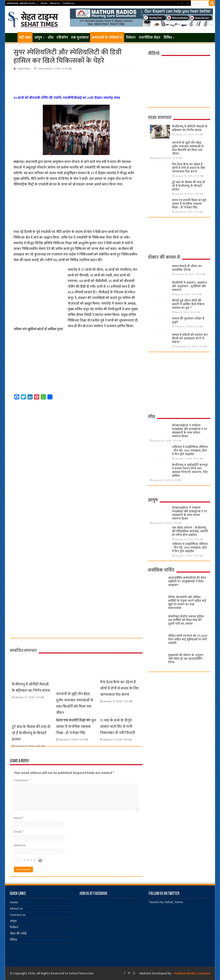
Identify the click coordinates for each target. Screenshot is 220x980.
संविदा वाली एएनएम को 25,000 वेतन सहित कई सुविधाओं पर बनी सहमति (188, 639)
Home (44, 3)
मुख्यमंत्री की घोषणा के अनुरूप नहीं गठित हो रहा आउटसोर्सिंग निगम (186, 659)
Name (19, 818)
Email (19, 832)
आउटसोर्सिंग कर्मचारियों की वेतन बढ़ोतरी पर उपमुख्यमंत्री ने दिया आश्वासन (187, 581)
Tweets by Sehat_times (166, 902)
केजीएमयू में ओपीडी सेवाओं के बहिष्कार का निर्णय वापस (31, 687)
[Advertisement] (77, 83)
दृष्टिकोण (62, 38)
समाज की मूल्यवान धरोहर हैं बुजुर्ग (188, 320)
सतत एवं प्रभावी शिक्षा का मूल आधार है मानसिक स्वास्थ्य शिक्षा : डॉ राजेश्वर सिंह (76, 727)
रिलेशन (131, 38)
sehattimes (24, 69)
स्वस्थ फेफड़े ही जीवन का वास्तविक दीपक (187, 268)
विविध (168, 38)
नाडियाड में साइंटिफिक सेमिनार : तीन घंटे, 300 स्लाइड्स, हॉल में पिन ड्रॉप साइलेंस (190, 451)
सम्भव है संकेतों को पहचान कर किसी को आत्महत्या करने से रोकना (190, 339)
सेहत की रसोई (18, 934)
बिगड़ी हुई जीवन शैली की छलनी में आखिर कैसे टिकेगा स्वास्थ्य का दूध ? (188, 304)
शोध (51, 38)
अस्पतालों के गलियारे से (107, 38)
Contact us (69, 3)
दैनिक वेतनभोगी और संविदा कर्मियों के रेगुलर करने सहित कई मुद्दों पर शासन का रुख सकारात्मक (187, 603)
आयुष (38, 38)
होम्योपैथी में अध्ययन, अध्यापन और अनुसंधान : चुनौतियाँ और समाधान (189, 286)
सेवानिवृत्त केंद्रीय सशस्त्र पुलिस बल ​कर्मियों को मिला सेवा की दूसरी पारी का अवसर (186, 620)
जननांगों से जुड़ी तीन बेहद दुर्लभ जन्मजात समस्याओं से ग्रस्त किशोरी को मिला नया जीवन (188, 148)
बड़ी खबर (25, 38)
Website (20, 845)
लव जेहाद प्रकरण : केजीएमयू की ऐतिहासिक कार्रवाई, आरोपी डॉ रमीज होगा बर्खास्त (190, 531)
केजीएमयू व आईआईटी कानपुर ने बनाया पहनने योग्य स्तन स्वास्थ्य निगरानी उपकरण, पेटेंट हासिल (190, 470)
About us (55, 3)
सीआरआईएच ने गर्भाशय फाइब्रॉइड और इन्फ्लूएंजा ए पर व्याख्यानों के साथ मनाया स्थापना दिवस (190, 431)
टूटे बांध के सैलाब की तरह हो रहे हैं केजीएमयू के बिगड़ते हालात (31, 733)
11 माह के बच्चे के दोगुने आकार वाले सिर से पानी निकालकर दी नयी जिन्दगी (118, 727)
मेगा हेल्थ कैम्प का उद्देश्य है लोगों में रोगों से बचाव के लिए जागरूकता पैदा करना (119, 688)
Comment (22, 780)
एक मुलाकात (80, 38)
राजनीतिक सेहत (149, 38)
